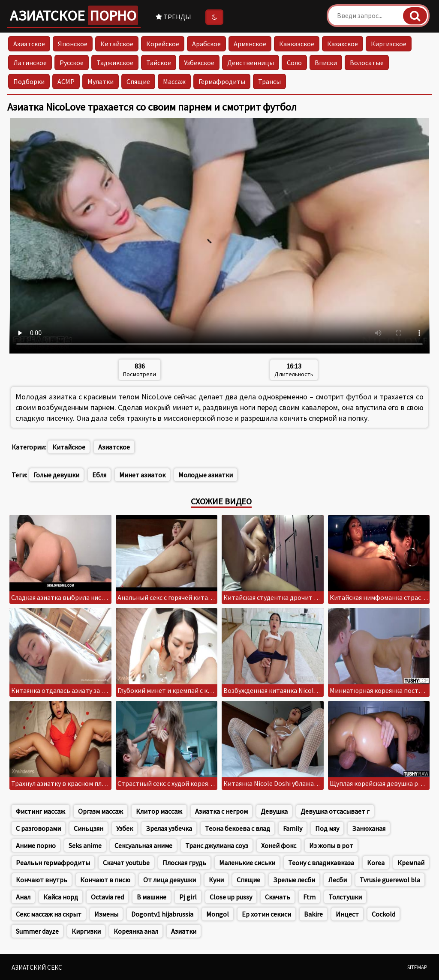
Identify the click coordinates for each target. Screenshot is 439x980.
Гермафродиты (222, 81)
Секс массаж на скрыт (49, 914)
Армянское (250, 44)
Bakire (313, 914)
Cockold (383, 914)
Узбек (125, 828)
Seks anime (85, 845)
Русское (72, 63)
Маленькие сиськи (247, 863)
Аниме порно (36, 845)
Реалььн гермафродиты (53, 863)
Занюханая (369, 828)
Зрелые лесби (294, 880)
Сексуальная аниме (143, 845)
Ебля (99, 475)
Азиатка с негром (221, 811)
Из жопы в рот (331, 845)
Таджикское (115, 63)
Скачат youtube (126, 863)
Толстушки (345, 897)
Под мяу (327, 828)
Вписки (326, 63)
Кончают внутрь (42, 880)
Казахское (343, 44)
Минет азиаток (142, 475)
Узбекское (199, 63)
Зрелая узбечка (169, 828)
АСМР (66, 81)
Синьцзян (89, 828)
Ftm (309, 897)
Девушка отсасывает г (335, 811)
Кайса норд (61, 897)
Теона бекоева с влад (238, 828)
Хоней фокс (279, 845)
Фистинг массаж (41, 811)
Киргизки (86, 931)
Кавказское (297, 44)
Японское (73, 44)
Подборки (29, 81)
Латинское (30, 63)
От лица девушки (170, 880)
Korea (376, 863)
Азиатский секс (37, 967)
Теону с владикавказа (321, 863)
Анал (23, 897)
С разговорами (38, 828)
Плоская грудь (184, 863)
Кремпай (411, 863)
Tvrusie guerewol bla (390, 880)
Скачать (278, 897)
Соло (294, 63)
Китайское (117, 44)
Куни (216, 880)
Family (293, 828)
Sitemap (417, 967)
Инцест (347, 914)
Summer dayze (37, 931)
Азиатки (184, 931)
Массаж (174, 81)
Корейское (163, 44)
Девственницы (251, 63)
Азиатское (74, 15)
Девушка (274, 811)
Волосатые (367, 63)
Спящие (138, 81)
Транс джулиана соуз (217, 845)
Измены (106, 914)
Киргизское (389, 44)
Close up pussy (231, 897)
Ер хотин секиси (266, 914)
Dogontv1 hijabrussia (162, 914)
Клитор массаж (159, 811)
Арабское (206, 44)
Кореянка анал (136, 931)
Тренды (173, 17)
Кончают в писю (105, 880)
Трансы (269, 81)
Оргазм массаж (101, 811)
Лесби (337, 880)
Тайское (159, 63)
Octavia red (107, 897)
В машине (152, 897)
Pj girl (188, 897)
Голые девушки (56, 475)
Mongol (218, 914)
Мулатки (101, 81)
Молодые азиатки (206, 475)
